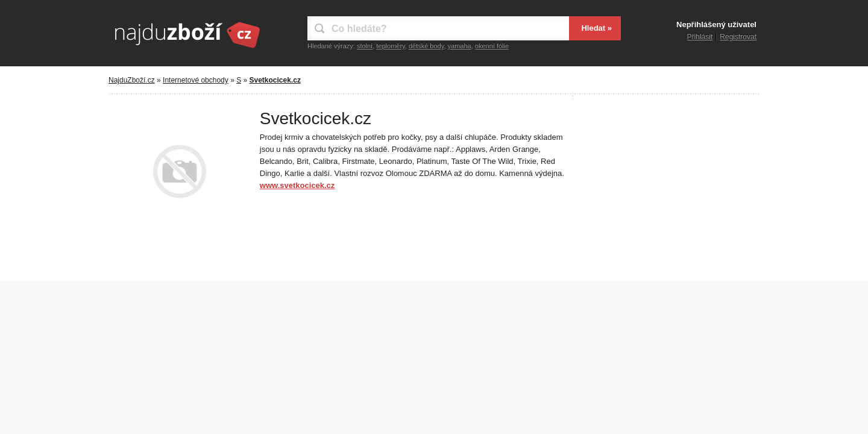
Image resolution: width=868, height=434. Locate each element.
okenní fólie (492, 46)
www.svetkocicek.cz (297, 185)
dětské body (426, 46)
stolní (365, 46)
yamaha (460, 46)
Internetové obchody (196, 80)
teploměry (390, 46)
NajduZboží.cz (132, 80)
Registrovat (738, 37)
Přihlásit (700, 37)
